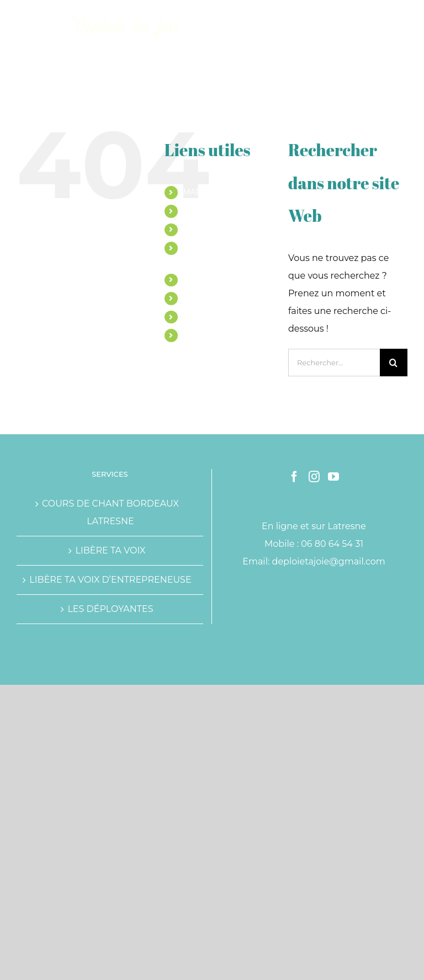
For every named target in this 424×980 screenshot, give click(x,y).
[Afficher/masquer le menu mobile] (402, 17)
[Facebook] (294, 477)
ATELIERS (202, 280)
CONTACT (202, 335)
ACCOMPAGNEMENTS (226, 230)
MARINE (199, 192)
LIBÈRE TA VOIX (110, 550)
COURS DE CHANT (219, 211)
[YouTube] (333, 477)
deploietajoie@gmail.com (329, 561)
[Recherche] (394, 363)
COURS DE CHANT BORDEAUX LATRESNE (110, 512)
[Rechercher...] (334, 363)
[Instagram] (314, 477)
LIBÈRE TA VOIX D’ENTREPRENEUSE (110, 580)
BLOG (194, 317)
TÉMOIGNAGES (213, 298)
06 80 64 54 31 (332, 544)
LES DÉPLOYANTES (110, 609)
